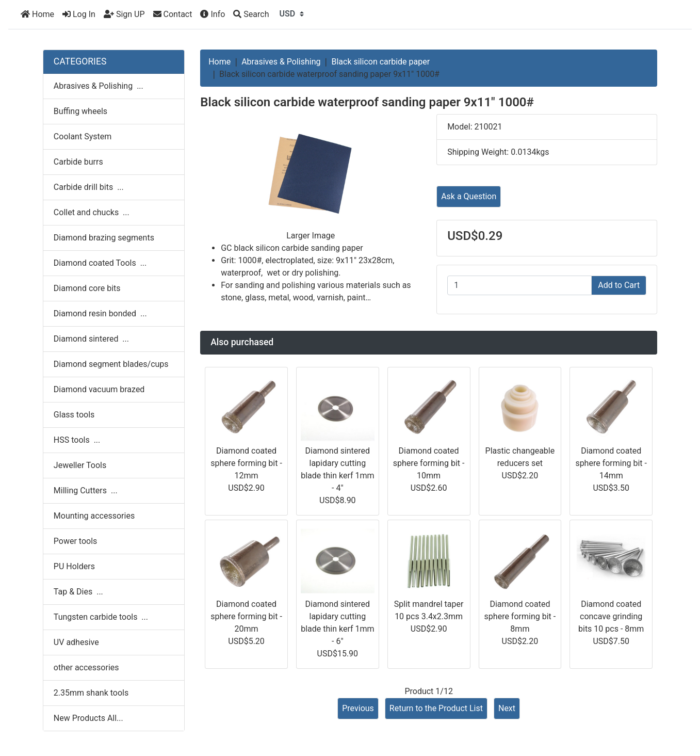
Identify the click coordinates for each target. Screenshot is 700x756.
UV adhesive (76, 642)
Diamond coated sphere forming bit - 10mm (429, 463)
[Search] (251, 14)
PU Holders (74, 566)
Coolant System (83, 136)
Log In (79, 14)
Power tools (76, 541)
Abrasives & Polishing (281, 62)
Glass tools (74, 415)
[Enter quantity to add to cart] (519, 285)
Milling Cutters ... (86, 490)
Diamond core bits (87, 288)
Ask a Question (469, 196)
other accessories (86, 667)
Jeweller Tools (80, 465)
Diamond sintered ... (91, 339)
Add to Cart (619, 285)
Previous (358, 708)
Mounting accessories (94, 516)
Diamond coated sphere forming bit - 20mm (246, 616)
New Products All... (88, 718)
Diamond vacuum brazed (99, 389)
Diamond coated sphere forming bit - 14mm (611, 463)
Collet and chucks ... (92, 212)
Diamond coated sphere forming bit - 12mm (246, 463)
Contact (173, 14)
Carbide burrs (78, 162)
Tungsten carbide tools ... (101, 617)
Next (507, 708)
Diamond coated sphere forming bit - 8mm (520, 616)
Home (37, 14)
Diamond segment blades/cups (111, 364)
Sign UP (124, 14)
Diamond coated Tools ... (100, 263)
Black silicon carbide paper (380, 62)
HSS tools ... (77, 440)
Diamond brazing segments (104, 238)
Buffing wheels (80, 111)
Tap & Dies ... (78, 592)
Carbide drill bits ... (89, 187)
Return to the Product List (436, 708)
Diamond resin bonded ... (100, 313)
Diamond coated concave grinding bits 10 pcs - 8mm (611, 616)
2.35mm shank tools (91, 693)
